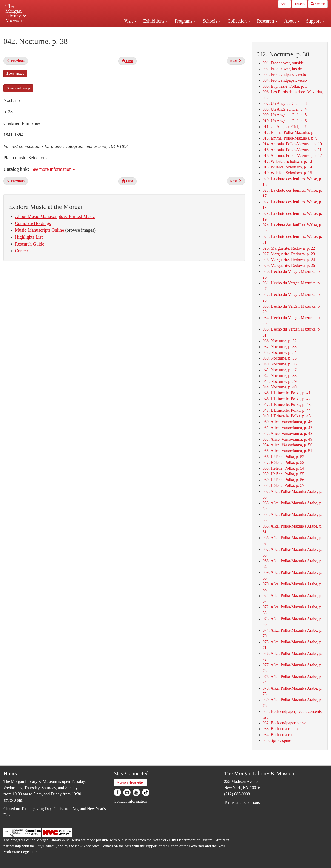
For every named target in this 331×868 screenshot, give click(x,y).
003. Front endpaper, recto (284, 74)
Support (315, 21)
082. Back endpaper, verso (284, 723)
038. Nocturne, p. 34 (280, 352)
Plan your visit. (111, 31)
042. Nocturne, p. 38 (280, 376)
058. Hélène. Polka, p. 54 (283, 468)
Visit (130, 21)
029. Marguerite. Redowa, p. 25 (289, 266)
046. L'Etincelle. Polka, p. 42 (287, 399)
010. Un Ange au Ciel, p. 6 (285, 121)
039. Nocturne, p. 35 (280, 358)
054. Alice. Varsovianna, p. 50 (287, 445)
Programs (185, 21)
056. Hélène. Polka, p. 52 (283, 457)
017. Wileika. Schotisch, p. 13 (287, 161)
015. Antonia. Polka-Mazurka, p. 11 (292, 150)
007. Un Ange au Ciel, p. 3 (285, 103)
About (292, 21)
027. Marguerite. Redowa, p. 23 (289, 254)
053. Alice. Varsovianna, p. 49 (287, 439)
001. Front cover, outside (283, 63)
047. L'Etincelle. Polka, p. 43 (287, 405)
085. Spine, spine (277, 740)
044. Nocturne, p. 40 (280, 387)
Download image (18, 88)
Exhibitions (156, 21)
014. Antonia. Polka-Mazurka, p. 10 (292, 144)
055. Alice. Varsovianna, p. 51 (287, 451)
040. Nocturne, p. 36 (280, 364)
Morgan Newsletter (130, 782)
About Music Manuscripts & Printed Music (55, 216)
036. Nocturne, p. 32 (280, 341)
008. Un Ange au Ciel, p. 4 (285, 109)
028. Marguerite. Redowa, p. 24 (289, 260)
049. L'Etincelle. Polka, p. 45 (287, 416)
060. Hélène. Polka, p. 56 (283, 480)
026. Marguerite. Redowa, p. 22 (289, 248)
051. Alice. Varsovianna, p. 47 (287, 428)
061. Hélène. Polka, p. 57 (283, 485)
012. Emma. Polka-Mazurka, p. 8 (290, 132)
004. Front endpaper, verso (285, 80)
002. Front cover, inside (282, 69)
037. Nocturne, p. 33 (280, 347)
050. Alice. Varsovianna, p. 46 (287, 422)
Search (318, 4)
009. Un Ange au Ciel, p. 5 (285, 115)
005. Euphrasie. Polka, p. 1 (285, 86)
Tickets (300, 4)
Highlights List (29, 237)
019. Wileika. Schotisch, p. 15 (287, 173)
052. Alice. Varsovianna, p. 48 (287, 434)
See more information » (53, 169)
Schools (212, 21)
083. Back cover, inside (282, 729)
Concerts (23, 251)
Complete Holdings (33, 223)
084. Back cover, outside (283, 735)
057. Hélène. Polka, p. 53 (283, 463)
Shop (284, 4)
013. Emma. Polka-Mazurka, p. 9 (290, 138)
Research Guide (30, 244)
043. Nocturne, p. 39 (280, 381)
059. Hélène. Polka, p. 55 (283, 474)
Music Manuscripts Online (39, 230)
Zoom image (15, 74)
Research (267, 21)
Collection (239, 21)
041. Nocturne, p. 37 (280, 370)
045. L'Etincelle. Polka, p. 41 (287, 393)
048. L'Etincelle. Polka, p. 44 (287, 410)
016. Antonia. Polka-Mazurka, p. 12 (292, 156)
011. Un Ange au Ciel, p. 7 (285, 127)
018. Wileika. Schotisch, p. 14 (287, 167)
